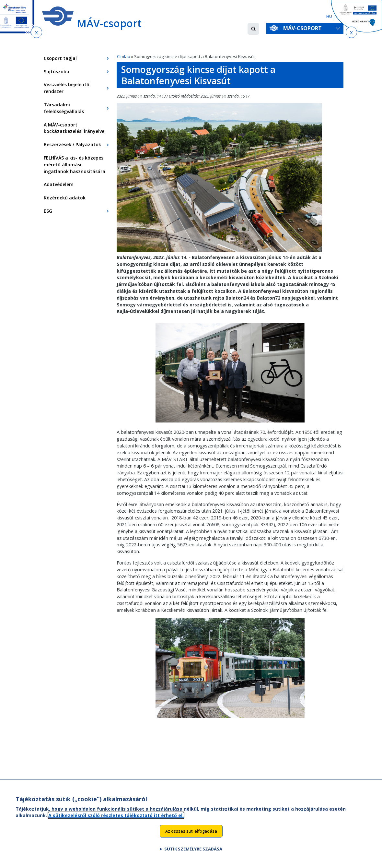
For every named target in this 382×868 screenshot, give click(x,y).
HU (329, 16)
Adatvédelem (59, 184)
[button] (253, 29)
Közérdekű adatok (65, 198)
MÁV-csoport (304, 28)
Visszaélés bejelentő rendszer (67, 88)
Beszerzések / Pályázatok (72, 144)
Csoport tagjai (60, 58)
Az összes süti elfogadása (191, 837)
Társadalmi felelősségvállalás (64, 108)
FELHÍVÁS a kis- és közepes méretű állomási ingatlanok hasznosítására (75, 165)
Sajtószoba (57, 71)
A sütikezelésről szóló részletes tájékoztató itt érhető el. (116, 821)
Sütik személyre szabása (193, 855)
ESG (48, 211)
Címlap (124, 56)
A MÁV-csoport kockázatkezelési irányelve (74, 128)
